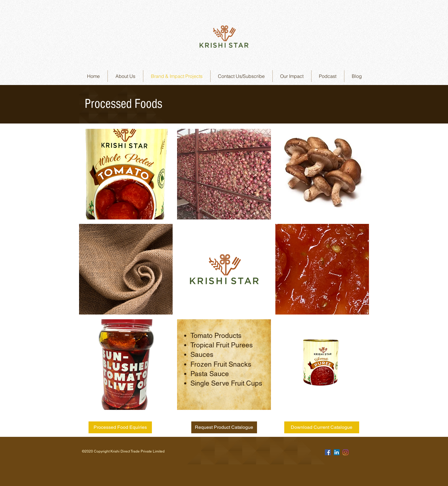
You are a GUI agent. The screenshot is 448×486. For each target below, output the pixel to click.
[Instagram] (346, 452)
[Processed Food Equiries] (120, 427)
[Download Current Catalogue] (322, 427)
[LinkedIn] (337, 452)
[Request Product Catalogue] (224, 427)
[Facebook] (328, 452)
